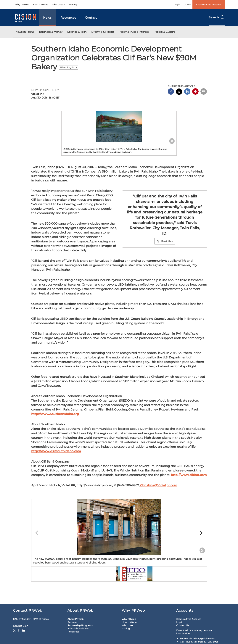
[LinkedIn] (23, 630)
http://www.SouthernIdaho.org (55, 414)
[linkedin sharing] (187, 92)
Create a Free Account (209, 5)
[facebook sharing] (171, 92)
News (47, 18)
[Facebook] (19, 630)
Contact (91, 18)
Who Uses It (58, 5)
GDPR (187, 5)
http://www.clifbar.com (189, 475)
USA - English (69, 67)
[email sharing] (204, 92)
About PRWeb (75, 619)
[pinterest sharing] (195, 92)
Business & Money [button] (51, 32)
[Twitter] (15, 630)
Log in (180, 622)
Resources (68, 18)
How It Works (40, 5)
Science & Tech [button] (77, 32)
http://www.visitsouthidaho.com (56, 451)
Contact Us (21, 626)
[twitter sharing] (179, 92)
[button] (119, 127)
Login (177, 5)
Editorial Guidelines (78, 628)
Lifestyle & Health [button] (103, 32)
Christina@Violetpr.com (159, 485)
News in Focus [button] (25, 32)
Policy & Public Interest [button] (134, 32)
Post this (165, 241)
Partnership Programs (80, 625)
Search (217, 17)
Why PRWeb (22, 5)
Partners (72, 622)
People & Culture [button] (164, 32)
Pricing (73, 5)
